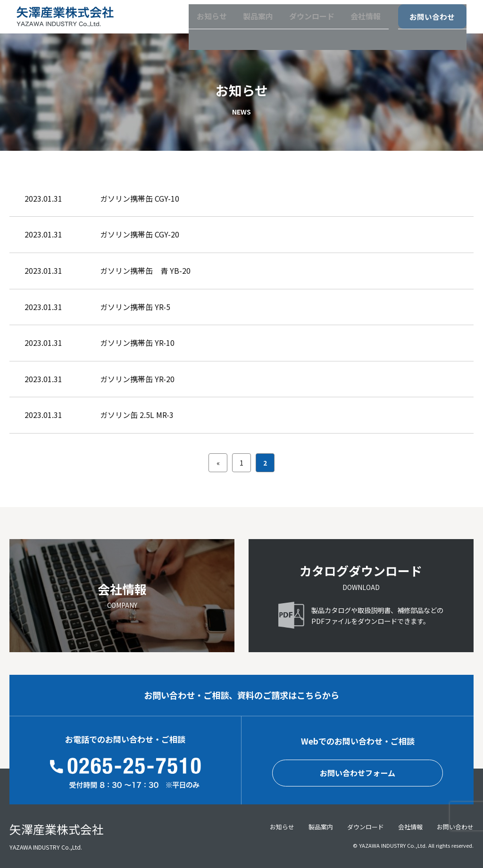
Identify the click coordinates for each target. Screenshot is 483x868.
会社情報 (352, 23)
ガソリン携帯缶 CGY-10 (140, 198)
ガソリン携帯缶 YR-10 (137, 343)
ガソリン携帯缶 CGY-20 (140, 234)
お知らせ (190, 23)
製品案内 (239, 23)
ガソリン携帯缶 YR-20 (137, 379)
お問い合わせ (426, 23)
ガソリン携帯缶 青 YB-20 (145, 270)
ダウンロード (296, 23)
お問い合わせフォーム (358, 773)
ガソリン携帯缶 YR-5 (135, 307)
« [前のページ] (218, 463)
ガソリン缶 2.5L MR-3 (137, 415)
